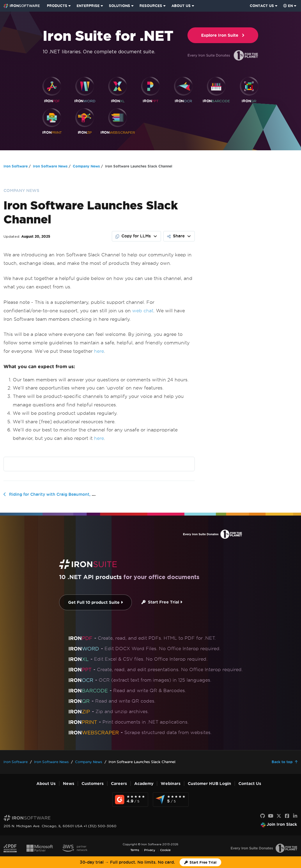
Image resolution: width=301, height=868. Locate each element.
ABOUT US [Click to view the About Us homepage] (181, 6)
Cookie (165, 850)
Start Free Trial (162, 602)
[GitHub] (263, 816)
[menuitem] (59, 6)
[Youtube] (271, 816)
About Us (46, 784)
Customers (93, 784)
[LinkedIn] (295, 816)
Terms (135, 850)
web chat (143, 311)
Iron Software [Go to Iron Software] (16, 166)
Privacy (150, 850)
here (99, 351)
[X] (279, 816)
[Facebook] (287, 816)
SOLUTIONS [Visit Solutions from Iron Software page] (119, 6)
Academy (144, 784)
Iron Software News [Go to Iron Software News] (50, 166)
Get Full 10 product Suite (95, 603)
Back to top (282, 762)
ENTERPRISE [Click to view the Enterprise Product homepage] (88, 6)
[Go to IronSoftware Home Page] (22, 6)
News (69, 784)
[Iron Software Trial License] (200, 862)
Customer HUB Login (209, 784)
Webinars (171, 784)
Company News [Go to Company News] (86, 166)
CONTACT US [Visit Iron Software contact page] (262, 6)
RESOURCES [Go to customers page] (151, 6)
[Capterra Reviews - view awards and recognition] (171, 800)
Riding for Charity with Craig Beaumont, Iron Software (64, 494)
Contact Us (250, 784)
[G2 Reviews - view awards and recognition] (130, 800)
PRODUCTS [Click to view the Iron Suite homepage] (57, 6)
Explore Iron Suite (223, 35)
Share (176, 236)
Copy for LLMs (133, 236)
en (288, 6)
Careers (119, 784)
